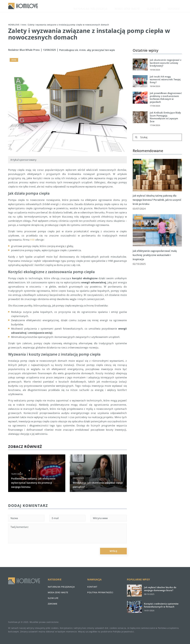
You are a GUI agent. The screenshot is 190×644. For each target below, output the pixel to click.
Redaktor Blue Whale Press (24, 50)
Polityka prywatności (100, 592)
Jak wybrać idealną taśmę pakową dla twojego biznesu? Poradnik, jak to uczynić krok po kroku (157, 200)
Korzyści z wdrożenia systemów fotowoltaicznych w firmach (161, 605)
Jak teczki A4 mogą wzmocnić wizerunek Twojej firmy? (165, 80)
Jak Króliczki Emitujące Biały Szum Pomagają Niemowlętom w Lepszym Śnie (165, 117)
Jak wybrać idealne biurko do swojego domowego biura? (160, 589)
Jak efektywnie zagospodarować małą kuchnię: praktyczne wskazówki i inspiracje (155, 255)
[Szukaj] (136, 137)
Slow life (163, 6)
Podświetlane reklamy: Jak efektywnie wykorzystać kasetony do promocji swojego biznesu (33, 483)
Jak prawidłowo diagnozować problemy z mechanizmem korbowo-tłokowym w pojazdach (166, 98)
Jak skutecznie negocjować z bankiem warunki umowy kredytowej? (166, 63)
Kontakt (92, 587)
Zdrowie (177, 6)
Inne (14, 60)
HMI (32, 240)
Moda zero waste (144, 6)
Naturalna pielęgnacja (116, 6)
